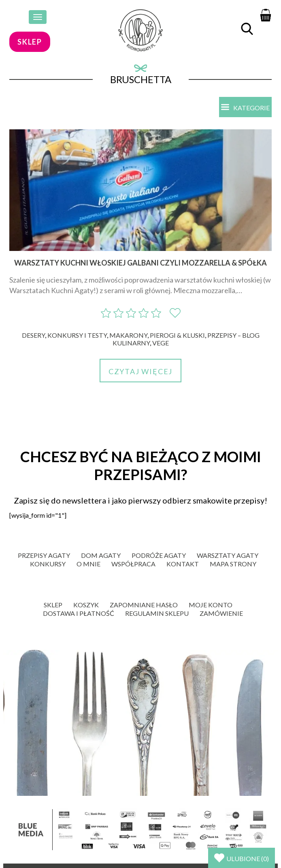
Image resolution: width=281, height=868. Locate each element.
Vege (161, 343)
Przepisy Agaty (44, 555)
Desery (33, 335)
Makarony (128, 335)
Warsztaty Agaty (228, 555)
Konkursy (48, 564)
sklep (30, 42)
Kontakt (183, 564)
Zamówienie (221, 613)
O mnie (88, 564)
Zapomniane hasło (144, 605)
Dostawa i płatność (79, 613)
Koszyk (86, 605)
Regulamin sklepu (157, 613)
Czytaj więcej (140, 371)
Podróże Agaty (159, 555)
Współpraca (133, 564)
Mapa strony (233, 564)
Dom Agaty (101, 555)
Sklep (53, 605)
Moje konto (211, 605)
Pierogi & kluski (177, 335)
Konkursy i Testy (77, 335)
